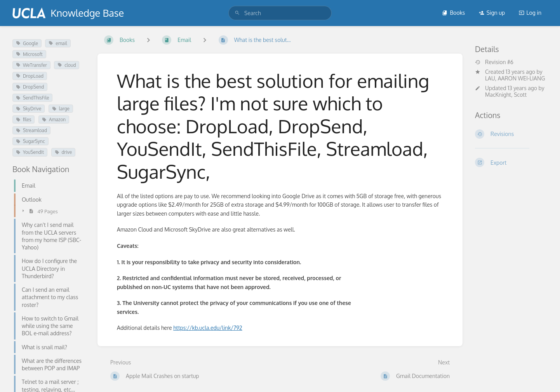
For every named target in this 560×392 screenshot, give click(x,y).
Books (453, 13)
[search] (280, 13)
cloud (67, 65)
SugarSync (30, 141)
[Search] (237, 13)
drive (63, 152)
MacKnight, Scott (506, 95)
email (58, 43)
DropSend (30, 87)
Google (27, 43)
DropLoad (30, 76)
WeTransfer (31, 65)
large (61, 109)
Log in (530, 13)
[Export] (511, 162)
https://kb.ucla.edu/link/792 (208, 328)
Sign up (492, 13)
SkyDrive (29, 109)
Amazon (54, 119)
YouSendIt (30, 152)
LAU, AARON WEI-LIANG (515, 78)
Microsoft (29, 54)
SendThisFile (32, 98)
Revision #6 (494, 62)
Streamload (31, 130)
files (23, 119)
